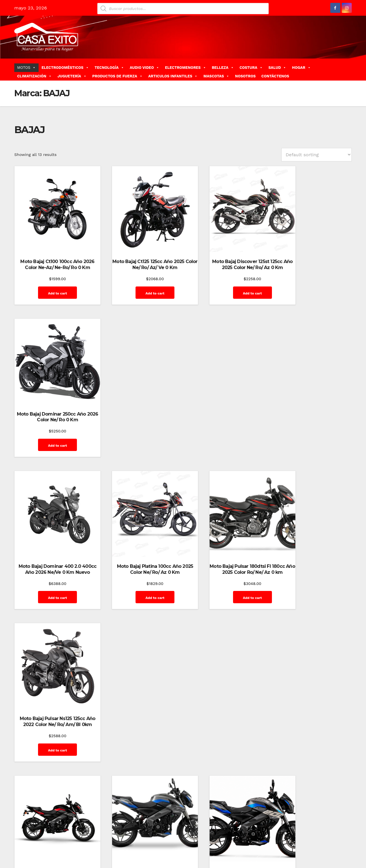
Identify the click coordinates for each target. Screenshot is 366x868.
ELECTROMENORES (186, 68)
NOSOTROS (245, 76)
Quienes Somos (289, 854)
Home (206, 842)
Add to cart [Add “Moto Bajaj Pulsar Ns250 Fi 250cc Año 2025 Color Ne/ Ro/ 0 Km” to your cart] (51, 720)
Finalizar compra (299, 842)
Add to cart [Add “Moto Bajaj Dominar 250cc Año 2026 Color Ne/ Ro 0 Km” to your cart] (313, 281)
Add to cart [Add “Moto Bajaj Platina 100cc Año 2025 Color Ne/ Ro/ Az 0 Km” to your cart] (139, 428)
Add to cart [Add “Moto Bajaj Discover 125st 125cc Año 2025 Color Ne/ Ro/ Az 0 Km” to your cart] (226, 281)
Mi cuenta (233, 854)
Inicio (215, 854)
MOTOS (26, 68)
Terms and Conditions (328, 854)
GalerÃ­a (326, 842)
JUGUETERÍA (72, 76)
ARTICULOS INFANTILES (173, 76)
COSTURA (251, 68)
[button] (350, 69)
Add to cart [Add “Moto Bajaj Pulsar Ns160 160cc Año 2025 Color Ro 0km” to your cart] (51, 574)
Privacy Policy (259, 854)
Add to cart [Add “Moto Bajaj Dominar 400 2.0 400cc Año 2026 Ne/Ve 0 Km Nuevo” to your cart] (51, 434)
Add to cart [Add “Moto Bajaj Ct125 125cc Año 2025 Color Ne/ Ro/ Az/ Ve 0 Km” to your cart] (139, 281)
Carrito (246, 842)
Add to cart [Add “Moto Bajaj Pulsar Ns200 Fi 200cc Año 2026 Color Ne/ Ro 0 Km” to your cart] (313, 580)
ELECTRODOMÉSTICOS (65, 68)
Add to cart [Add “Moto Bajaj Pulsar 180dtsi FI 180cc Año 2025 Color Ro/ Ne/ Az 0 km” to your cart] (226, 434)
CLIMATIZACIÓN (34, 76)
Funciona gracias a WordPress (42, 842)
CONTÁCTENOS (275, 76)
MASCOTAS (216, 76)
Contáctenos (268, 842)
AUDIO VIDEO (145, 68)
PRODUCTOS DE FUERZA (118, 76)
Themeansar (116, 842)
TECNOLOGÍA (109, 68)
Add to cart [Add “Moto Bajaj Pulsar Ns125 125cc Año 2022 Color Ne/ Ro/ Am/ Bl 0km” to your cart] (313, 434)
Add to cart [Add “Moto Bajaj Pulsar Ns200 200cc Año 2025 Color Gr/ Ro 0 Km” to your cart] (139, 574)
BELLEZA (223, 68)
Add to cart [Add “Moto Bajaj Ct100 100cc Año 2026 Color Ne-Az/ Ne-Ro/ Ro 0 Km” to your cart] (51, 287)
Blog (220, 842)
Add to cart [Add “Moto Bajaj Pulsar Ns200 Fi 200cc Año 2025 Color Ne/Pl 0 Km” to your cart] (226, 580)
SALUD (277, 68)
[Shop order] (317, 155)
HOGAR (301, 68)
